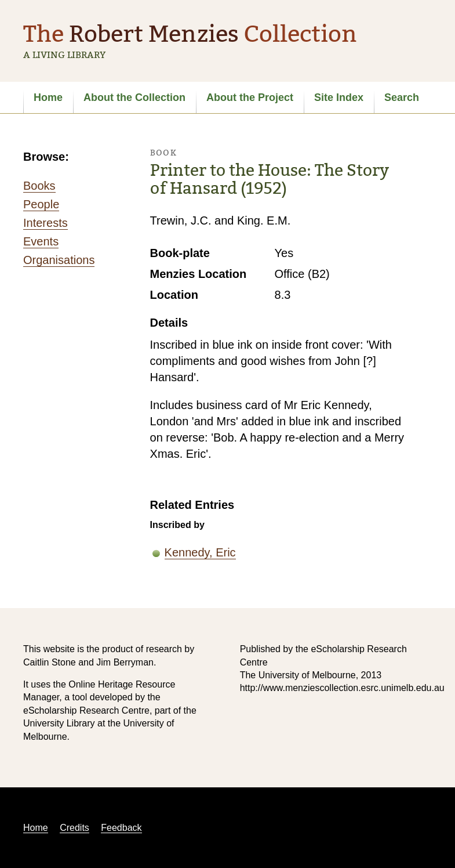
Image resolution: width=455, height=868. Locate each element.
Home (48, 97)
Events (41, 241)
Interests (45, 223)
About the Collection (134, 97)
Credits (74, 828)
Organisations (59, 260)
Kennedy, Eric (200, 552)
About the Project (250, 97)
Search (402, 97)
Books (39, 186)
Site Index (339, 97)
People (41, 204)
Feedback (121, 828)
